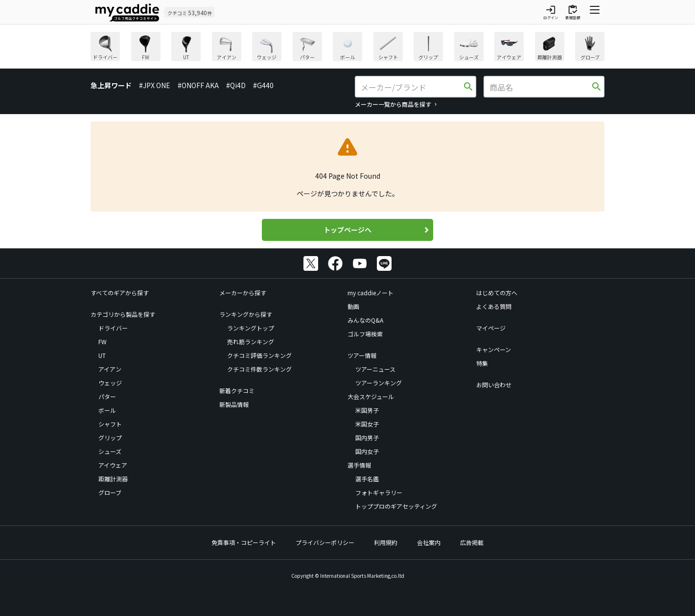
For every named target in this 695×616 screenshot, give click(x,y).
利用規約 (386, 542)
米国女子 (367, 424)
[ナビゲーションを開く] (595, 12)
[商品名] (540, 87)
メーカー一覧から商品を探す (393, 104)
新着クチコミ (237, 391)
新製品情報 (234, 404)
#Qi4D (236, 85)
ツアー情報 (362, 355)
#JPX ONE (155, 85)
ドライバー (113, 328)
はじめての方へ (497, 293)
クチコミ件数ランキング (259, 369)
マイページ (491, 328)
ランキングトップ (251, 328)
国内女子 (367, 451)
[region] (347, 48)
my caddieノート (371, 293)
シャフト (110, 424)
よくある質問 (494, 306)
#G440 (263, 85)
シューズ (110, 451)
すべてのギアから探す (120, 293)
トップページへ (347, 230)
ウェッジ (110, 383)
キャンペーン (494, 349)
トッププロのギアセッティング (396, 506)
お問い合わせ (494, 385)
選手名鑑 (367, 479)
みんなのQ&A (365, 320)
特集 (482, 363)
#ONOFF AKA (198, 85)
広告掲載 (472, 542)
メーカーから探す (243, 293)
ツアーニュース (375, 369)
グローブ (110, 492)
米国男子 (367, 410)
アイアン (110, 369)
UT (102, 355)
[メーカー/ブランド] (411, 87)
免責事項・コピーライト (244, 542)
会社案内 (429, 542)
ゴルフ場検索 (365, 334)
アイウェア (113, 465)
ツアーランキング (379, 383)
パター (107, 396)
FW (103, 342)
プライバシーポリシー (325, 542)
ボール (107, 410)
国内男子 (367, 438)
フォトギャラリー (379, 492)
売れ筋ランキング (251, 342)
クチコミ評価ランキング (259, 355)
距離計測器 (113, 479)
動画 (353, 306)
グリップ (110, 438)
